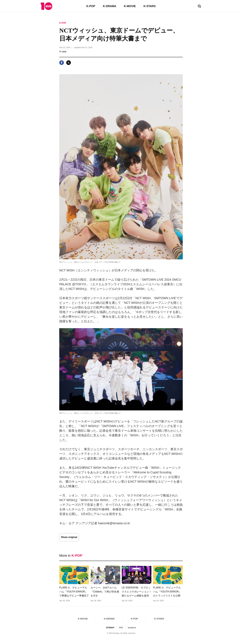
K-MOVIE (130, 6)
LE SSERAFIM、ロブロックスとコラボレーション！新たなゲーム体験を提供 (137, 592)
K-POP (91, 6)
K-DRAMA (110, 6)
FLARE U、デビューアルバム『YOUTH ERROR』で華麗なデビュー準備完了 (74, 592)
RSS (121, 628)
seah (64, 51)
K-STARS (150, 6)
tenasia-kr (132, 628)
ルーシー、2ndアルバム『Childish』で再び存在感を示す (105, 592)
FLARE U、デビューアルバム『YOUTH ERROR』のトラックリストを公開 (167, 592)
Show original (69, 537)
